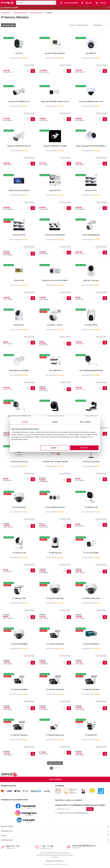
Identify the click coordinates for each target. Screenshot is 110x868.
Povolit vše (84, 448)
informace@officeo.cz (84, 846)
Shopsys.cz (64, 864)
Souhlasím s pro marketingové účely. (73, 813)
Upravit (55, 448)
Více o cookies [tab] (85, 422)
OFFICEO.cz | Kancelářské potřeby (7, 3)
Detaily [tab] (55, 422)
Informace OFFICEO (7, 826)
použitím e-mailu (70, 813)
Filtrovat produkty (8, 25)
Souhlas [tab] (25, 422)
